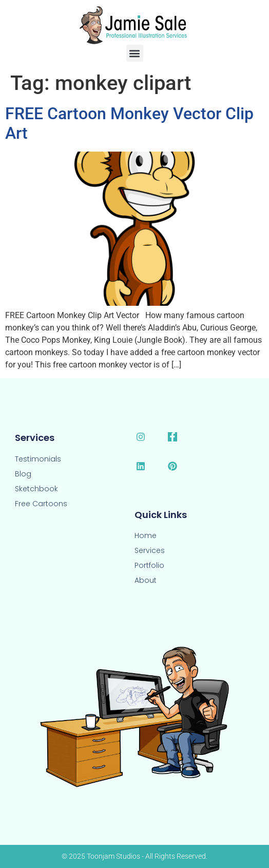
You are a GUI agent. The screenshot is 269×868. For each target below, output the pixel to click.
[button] (135, 53)
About (146, 580)
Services (150, 550)
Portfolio (149, 565)
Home (146, 535)
